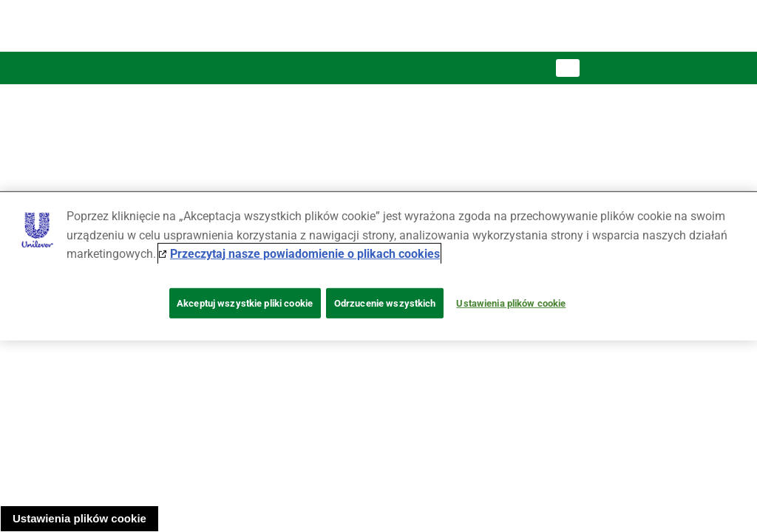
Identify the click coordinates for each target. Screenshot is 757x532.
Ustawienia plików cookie (79, 518)
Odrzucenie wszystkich (385, 303)
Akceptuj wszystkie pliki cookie (245, 303)
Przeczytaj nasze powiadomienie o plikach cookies (305, 254)
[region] (378, 266)
